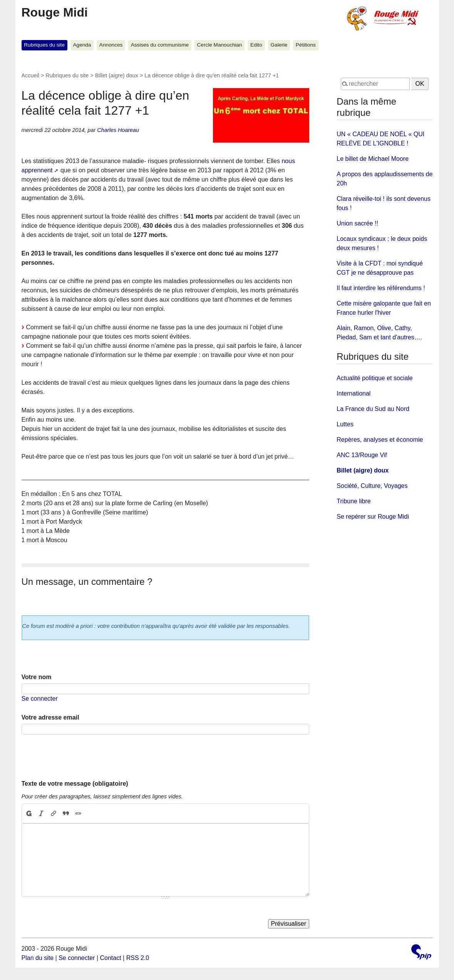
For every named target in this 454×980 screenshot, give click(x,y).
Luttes (345, 424)
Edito (256, 45)
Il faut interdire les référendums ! (381, 288)
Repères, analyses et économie (380, 440)
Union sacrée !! (357, 223)
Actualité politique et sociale (374, 378)
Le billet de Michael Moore (373, 159)
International (353, 393)
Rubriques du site (44, 45)
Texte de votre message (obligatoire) (75, 784)
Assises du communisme (160, 45)
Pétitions (306, 45)
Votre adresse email (50, 717)
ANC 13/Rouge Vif (362, 455)
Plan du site (38, 958)
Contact (110, 958)
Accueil (30, 75)
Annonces (111, 45)
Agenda (82, 45)
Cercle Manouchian (220, 45)
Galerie (279, 45)
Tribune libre (353, 501)
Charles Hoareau (118, 130)
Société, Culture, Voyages (372, 486)
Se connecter (40, 699)
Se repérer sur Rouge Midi (373, 517)
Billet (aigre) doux (117, 75)
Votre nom (37, 677)
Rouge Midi (55, 12)
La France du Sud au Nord (373, 409)
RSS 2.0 (138, 958)
